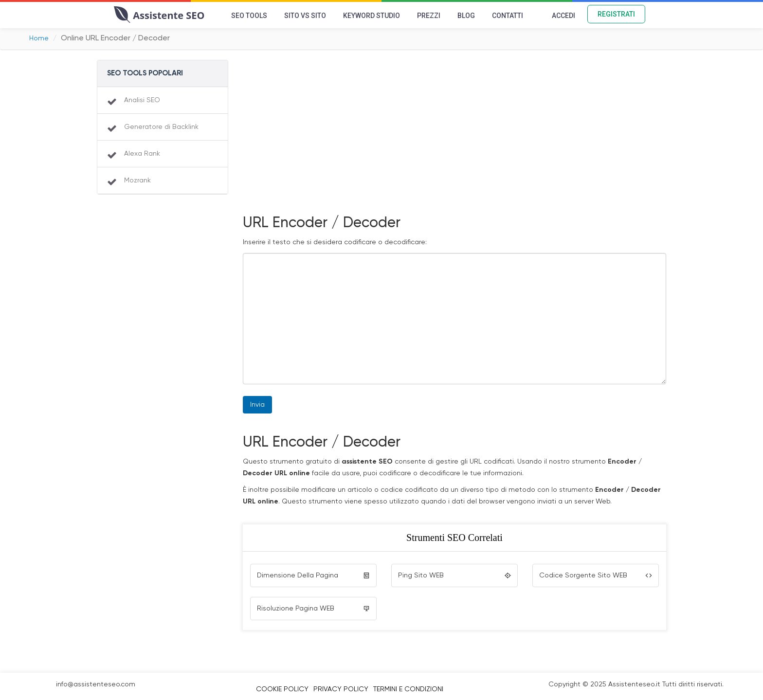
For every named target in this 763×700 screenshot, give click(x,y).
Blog (466, 16)
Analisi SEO (142, 100)
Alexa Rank (142, 154)
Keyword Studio (372, 16)
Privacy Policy (341, 689)
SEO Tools (249, 16)
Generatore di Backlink (161, 127)
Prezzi (429, 16)
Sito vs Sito (305, 16)
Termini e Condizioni (408, 689)
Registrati (616, 14)
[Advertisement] (454, 138)
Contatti (508, 16)
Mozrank (137, 180)
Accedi (563, 16)
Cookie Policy (282, 689)
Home (39, 38)
